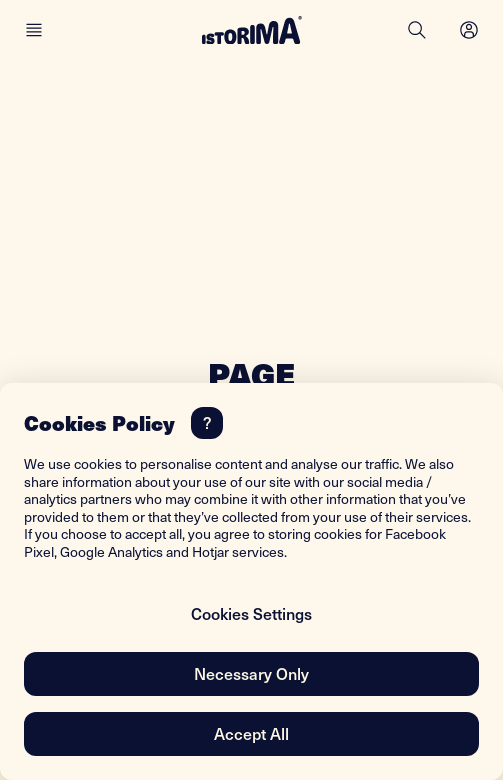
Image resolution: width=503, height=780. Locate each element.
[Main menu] (34, 30)
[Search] (417, 30)
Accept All (251, 733)
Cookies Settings (251, 613)
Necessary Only (251, 673)
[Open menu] (469, 30)
